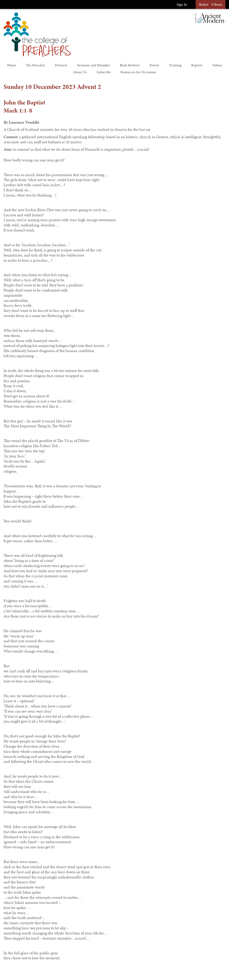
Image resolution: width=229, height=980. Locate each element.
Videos (217, 65)
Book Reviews (130, 65)
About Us (80, 72)
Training (175, 65)
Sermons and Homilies (94, 65)
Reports (197, 65)
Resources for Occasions (138, 72)
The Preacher (36, 65)
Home (12, 65)
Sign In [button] (182, 4)
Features (61, 65)
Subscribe (104, 72)
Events (154, 65)
